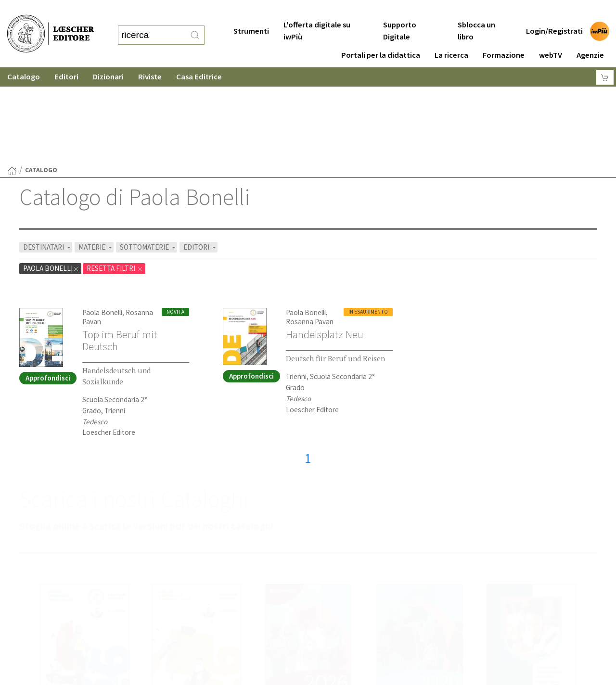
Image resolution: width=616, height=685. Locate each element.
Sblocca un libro (476, 12)
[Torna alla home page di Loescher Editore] (51, 24)
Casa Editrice (199, 57)
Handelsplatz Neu (325, 241)
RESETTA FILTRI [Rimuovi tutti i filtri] (115, 174)
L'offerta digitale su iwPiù (317, 12)
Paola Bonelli (102, 219)
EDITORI (200, 153)
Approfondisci (48, 284)
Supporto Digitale (400, 12)
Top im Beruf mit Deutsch (120, 247)
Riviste (150, 57)
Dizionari (108, 57)
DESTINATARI (48, 153)
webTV (551, 36)
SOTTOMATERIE (148, 153)
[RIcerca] (195, 25)
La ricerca (451, 36)
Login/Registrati (554, 12)
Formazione (504, 36)
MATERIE (96, 153)
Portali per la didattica (381, 36)
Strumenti (251, 12)
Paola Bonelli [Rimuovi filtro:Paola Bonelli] (51, 174)
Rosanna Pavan (310, 228)
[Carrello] (605, 58)
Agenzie (590, 36)
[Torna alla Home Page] (12, 77)
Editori (66, 57)
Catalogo (24, 57)
